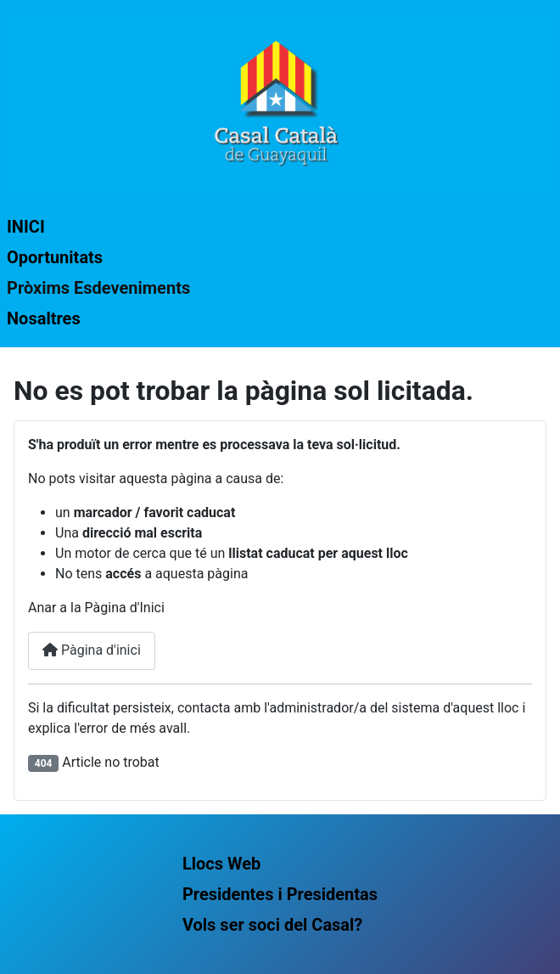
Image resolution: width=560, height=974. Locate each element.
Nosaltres (44, 318)
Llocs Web (221, 864)
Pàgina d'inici (92, 650)
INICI (26, 227)
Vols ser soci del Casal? (272, 925)
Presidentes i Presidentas (280, 894)
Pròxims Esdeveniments (98, 288)
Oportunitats (55, 257)
